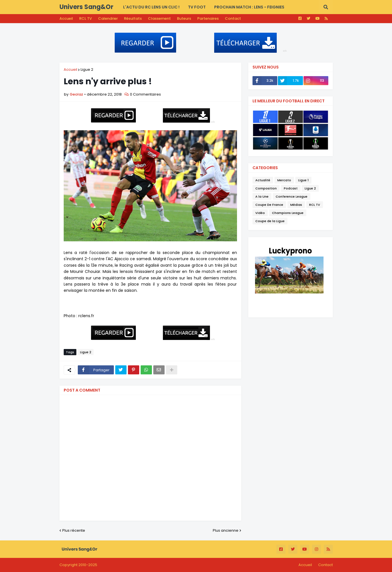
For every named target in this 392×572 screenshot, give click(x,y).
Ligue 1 (303, 180)
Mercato (284, 180)
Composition (266, 188)
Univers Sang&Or (86, 7)
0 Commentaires (145, 94)
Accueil (66, 18)
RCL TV (86, 18)
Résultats (133, 18)
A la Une (262, 196)
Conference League (292, 196)
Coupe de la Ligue (270, 221)
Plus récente (74, 530)
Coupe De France (269, 205)
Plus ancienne (226, 530)
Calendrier (108, 18)
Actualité (263, 180)
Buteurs (184, 18)
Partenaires (208, 18)
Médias (296, 205)
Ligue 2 (87, 69)
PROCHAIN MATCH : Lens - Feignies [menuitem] (249, 7)
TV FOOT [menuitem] (197, 7)
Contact (233, 18)
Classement (159, 18)
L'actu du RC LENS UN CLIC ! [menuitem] (151, 7)
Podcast (291, 188)
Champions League (288, 213)
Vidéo (260, 213)
